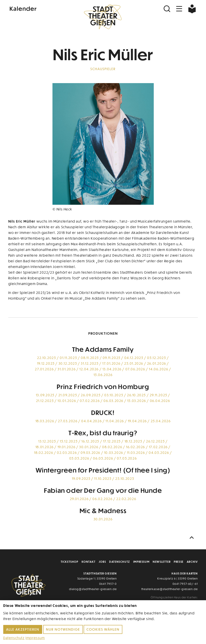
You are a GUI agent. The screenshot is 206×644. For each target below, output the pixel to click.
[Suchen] (168, 9)
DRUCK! (103, 412)
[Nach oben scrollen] (193, 538)
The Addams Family (103, 349)
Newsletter (162, 562)
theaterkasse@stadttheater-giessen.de (170, 589)
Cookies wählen (103, 629)
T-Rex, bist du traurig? (103, 433)
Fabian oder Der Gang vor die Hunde (103, 490)
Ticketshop (70, 562)
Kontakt (89, 562)
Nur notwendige (63, 629)
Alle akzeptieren (23, 629)
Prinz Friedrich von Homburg (103, 386)
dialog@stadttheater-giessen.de (93, 589)
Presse (179, 562)
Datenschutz (120, 562)
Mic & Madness (103, 510)
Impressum (141, 562)
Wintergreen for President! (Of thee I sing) (103, 470)
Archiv (192, 562)
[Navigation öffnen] (179, 9)
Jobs (102, 562)
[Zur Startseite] (103, 17)
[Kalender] (40, 8)
